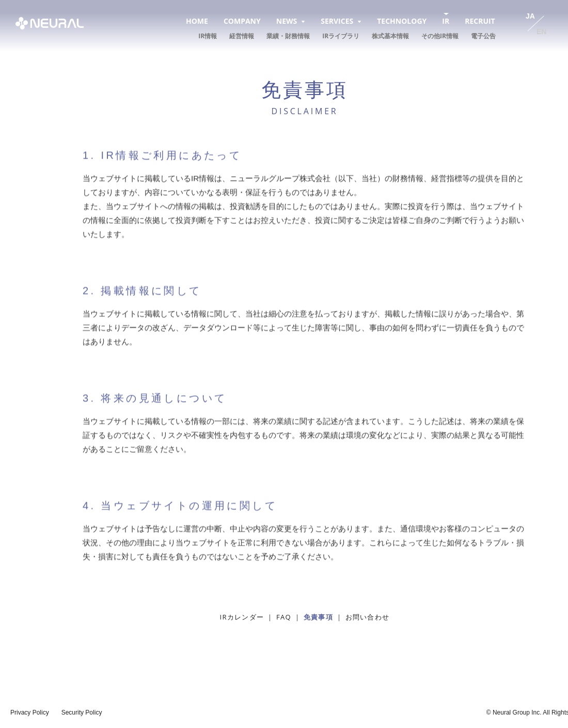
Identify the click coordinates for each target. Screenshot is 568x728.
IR (446, 21)
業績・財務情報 (288, 36)
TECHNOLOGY (402, 21)
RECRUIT (480, 21)
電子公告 (483, 36)
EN (541, 32)
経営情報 (242, 36)
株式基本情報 (390, 36)
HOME (197, 21)
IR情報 (208, 36)
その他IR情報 (440, 36)
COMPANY (242, 21)
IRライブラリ (341, 36)
